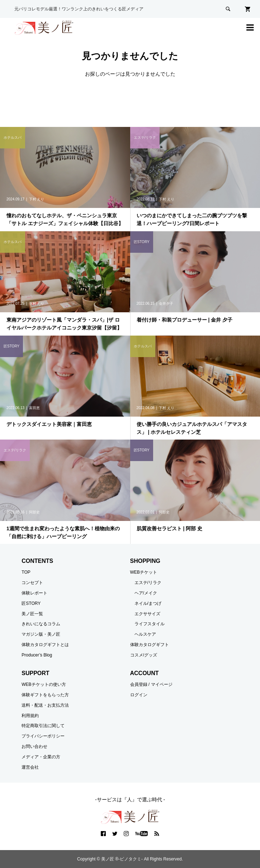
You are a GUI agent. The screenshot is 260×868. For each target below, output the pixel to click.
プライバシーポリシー (43, 736)
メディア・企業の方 (41, 757)
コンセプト (32, 583)
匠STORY (31, 603)
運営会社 (30, 767)
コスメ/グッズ (144, 655)
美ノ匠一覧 (32, 614)
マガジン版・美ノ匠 (41, 634)
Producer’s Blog (37, 655)
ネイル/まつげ (148, 603)
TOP (26, 572)
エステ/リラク (148, 583)
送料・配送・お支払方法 (45, 705)
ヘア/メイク (146, 593)
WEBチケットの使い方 (44, 684)
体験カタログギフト (150, 645)
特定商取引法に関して (43, 726)
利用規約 (30, 716)
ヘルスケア (145, 634)
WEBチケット (144, 572)
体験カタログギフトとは (45, 645)
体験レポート (34, 593)
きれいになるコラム (41, 624)
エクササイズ (147, 614)
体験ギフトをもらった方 (45, 695)
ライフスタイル (150, 624)
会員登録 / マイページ (151, 684)
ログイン (139, 695)
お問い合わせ (34, 746)
